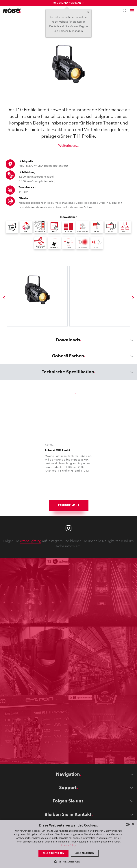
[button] (68, 861)
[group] (4, 298)
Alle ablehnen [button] (85, 853)
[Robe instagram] (68, 528)
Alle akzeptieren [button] (53, 853)
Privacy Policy (68, 845)
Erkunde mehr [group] (69, 505)
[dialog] (68, 844)
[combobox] (128, 824)
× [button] (133, 824)
